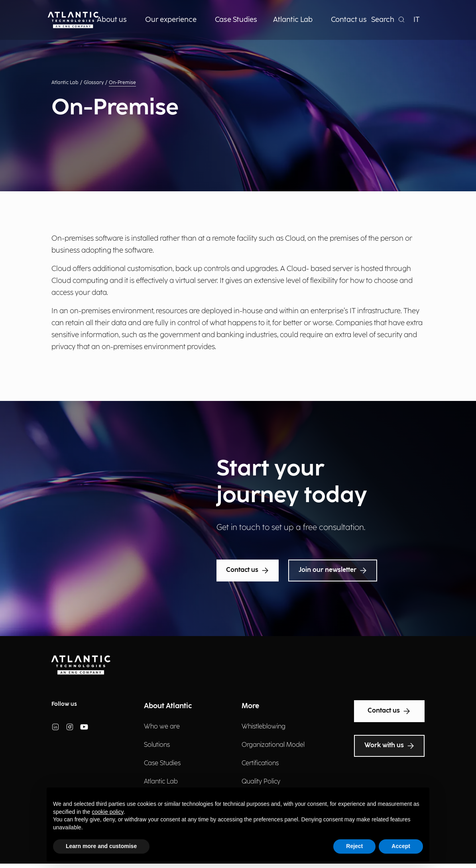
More (250, 706)
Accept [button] (401, 846)
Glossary (94, 83)
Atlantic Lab (65, 83)
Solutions (157, 745)
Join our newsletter (333, 570)
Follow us (64, 704)
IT (417, 20)
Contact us (248, 570)
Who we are (162, 727)
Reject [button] (354, 846)
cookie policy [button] (107, 812)
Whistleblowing (264, 727)
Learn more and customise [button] (101, 846)
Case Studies (162, 763)
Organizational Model (273, 745)
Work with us (389, 746)
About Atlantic (168, 706)
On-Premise (122, 83)
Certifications (260, 763)
